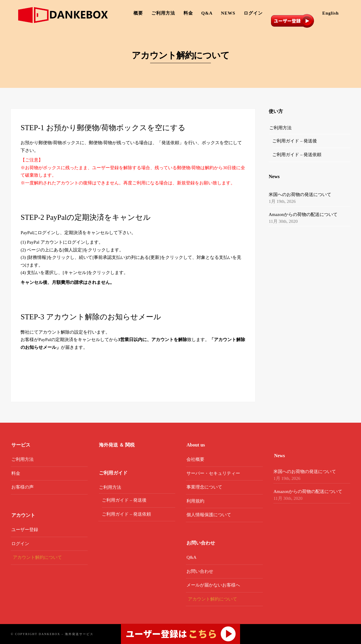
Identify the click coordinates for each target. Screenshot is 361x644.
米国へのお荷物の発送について (300, 195)
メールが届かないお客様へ (213, 585)
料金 (188, 13)
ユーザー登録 (25, 530)
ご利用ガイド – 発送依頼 (297, 155)
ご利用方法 (163, 13)
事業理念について (204, 487)
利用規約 (195, 501)
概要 (138, 13)
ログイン (253, 13)
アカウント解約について (37, 557)
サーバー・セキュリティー (213, 473)
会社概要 (195, 459)
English (330, 13)
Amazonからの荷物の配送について (303, 214)
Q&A (207, 13)
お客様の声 (22, 487)
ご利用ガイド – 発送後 (295, 141)
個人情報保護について (209, 515)
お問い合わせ (200, 571)
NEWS (228, 13)
